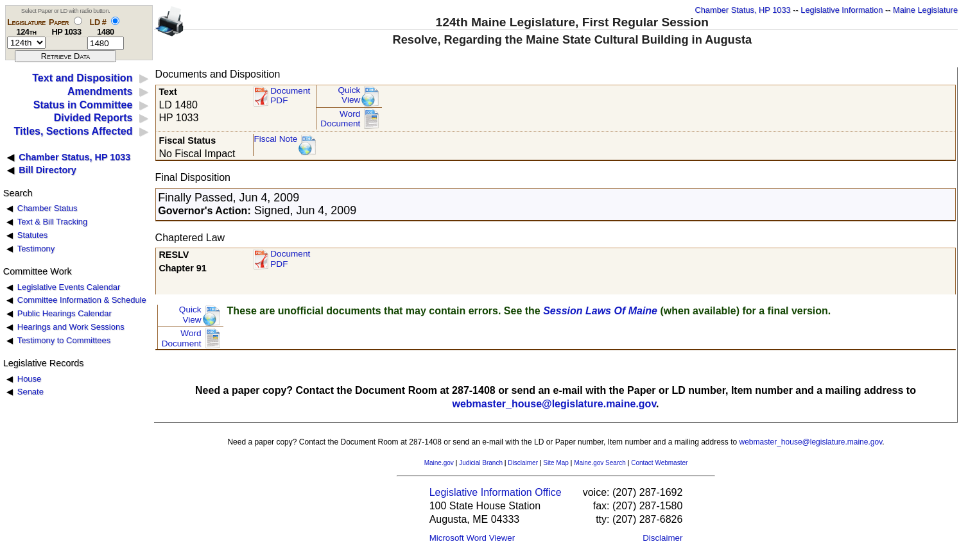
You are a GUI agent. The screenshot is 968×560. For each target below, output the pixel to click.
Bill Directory (48, 170)
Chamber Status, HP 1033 (743, 10)
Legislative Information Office (496, 492)
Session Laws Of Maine (600, 311)
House (29, 379)
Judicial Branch (481, 463)
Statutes (33, 235)
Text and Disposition (82, 78)
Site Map (556, 463)
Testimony (36, 249)
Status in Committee (83, 105)
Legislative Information (842, 10)
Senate (30, 392)
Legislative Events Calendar (69, 287)
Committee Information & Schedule (82, 300)
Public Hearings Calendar (65, 313)
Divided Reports (93, 118)
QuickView (350, 95)
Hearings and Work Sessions (71, 327)
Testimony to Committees (64, 340)
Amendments (100, 91)
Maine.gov (439, 463)
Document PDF (290, 96)
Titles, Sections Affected (73, 131)
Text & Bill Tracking (52, 222)
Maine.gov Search (600, 463)
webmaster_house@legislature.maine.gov (554, 404)
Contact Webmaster (659, 463)
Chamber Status (48, 208)
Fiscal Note (275, 139)
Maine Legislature (925, 10)
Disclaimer (523, 463)
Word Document (340, 119)
